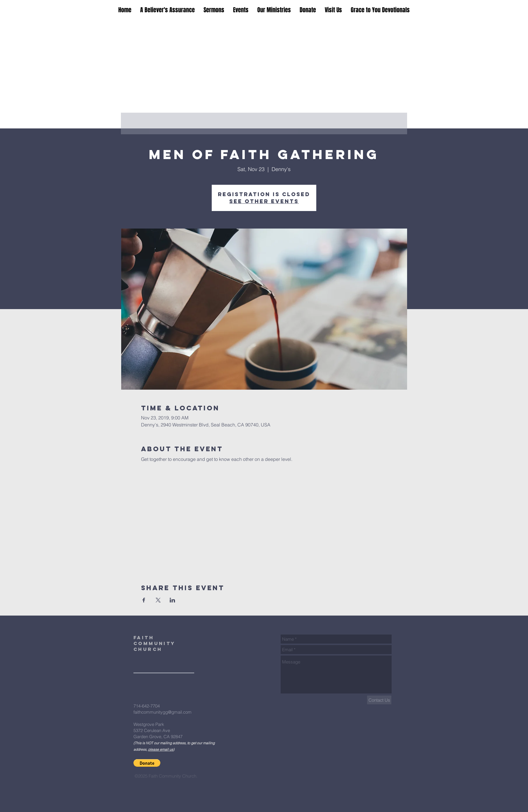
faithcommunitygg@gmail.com (163, 712)
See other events (264, 201)
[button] (147, 763)
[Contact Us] (379, 700)
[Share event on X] (158, 600)
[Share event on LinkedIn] (172, 600)
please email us (161, 749)
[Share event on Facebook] (144, 600)
